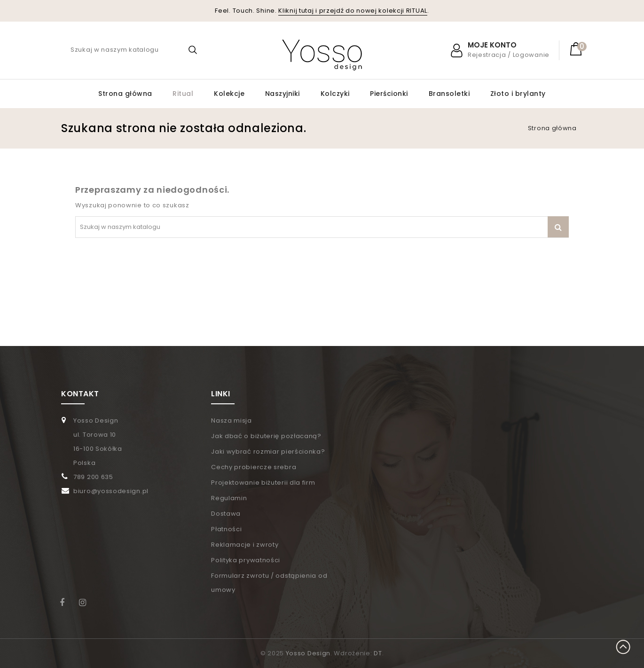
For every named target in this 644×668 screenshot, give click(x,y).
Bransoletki (449, 94)
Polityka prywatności (246, 560)
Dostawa (226, 514)
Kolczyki (335, 94)
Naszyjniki (283, 94)
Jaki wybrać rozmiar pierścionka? (268, 452)
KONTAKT (80, 394)
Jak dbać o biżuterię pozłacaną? (266, 436)
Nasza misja (232, 420)
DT (378, 653)
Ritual (183, 94)
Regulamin (229, 498)
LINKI (221, 394)
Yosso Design (308, 653)
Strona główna (125, 94)
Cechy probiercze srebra (254, 467)
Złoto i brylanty (518, 94)
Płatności (226, 529)
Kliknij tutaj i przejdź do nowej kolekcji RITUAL (353, 11)
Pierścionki (389, 94)
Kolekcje (229, 94)
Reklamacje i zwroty (245, 545)
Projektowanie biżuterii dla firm (263, 483)
